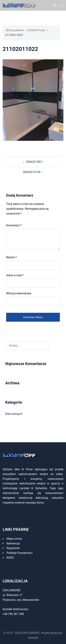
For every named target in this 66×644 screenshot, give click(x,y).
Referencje (13, 543)
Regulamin (13, 548)
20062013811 (34, 162)
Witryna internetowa (19, 293)
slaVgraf (33, 638)
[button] (55, 5)
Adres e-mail (15, 275)
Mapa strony (14, 539)
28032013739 (32, 172)
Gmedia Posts (36, 30)
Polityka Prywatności (20, 553)
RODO (10, 558)
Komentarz (14, 225)
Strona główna (15, 30)
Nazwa (11, 257)
